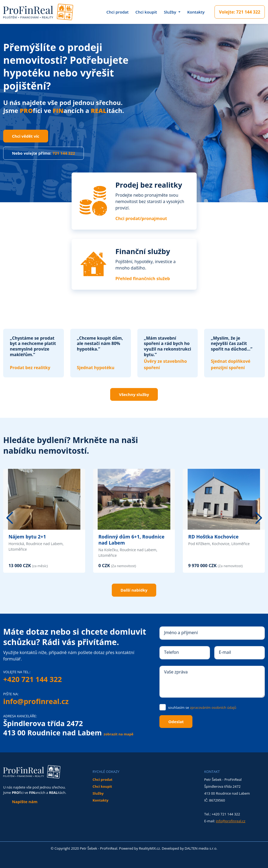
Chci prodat (118, 12)
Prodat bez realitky (30, 368)
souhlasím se (202, 707)
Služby (98, 793)
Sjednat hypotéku (96, 368)
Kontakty (196, 12)
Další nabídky (134, 590)
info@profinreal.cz (36, 701)
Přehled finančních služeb (143, 279)
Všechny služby (134, 394)
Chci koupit (146, 12)
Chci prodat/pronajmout (141, 218)
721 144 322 (240, 12)
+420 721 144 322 (32, 679)
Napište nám (25, 802)
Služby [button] (171, 12)
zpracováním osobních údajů (213, 707)
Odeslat (176, 722)
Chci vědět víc (26, 136)
